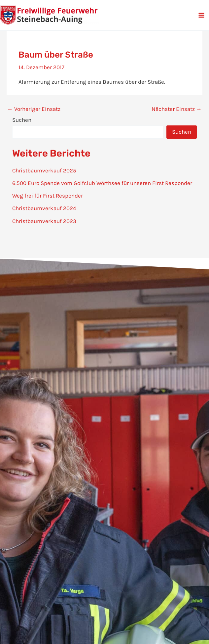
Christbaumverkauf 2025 (44, 170)
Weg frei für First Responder (48, 196)
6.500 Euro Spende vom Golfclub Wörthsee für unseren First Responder (102, 183)
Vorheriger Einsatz (34, 109)
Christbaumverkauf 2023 (44, 221)
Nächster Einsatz (177, 109)
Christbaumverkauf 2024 (44, 208)
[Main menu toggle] (202, 15)
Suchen (22, 120)
